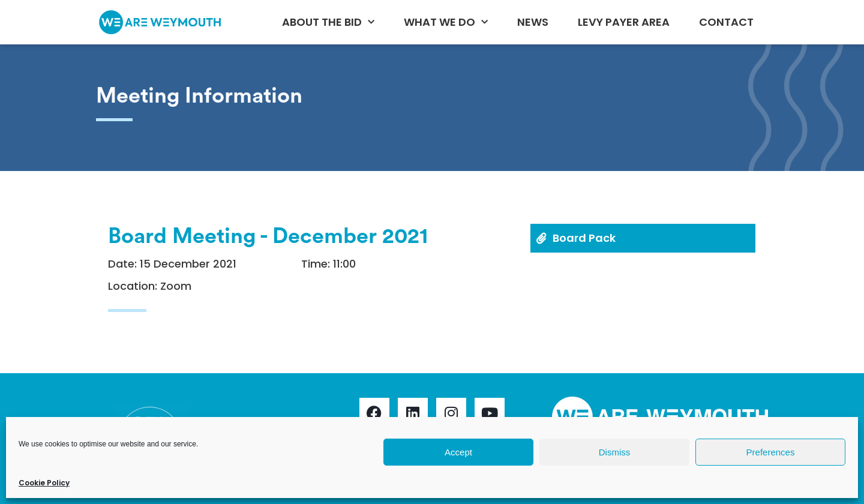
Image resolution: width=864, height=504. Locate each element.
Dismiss (615, 452)
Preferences (771, 452)
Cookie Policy (44, 483)
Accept (458, 452)
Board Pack (584, 238)
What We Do (446, 22)
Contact (726, 22)
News (533, 22)
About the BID (328, 22)
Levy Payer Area (624, 22)
